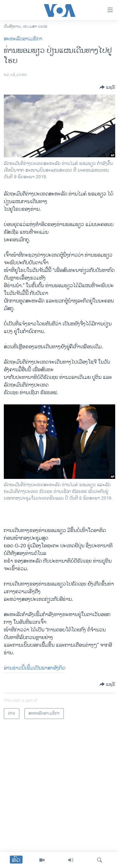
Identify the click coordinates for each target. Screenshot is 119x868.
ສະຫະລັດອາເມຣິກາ (23, 39)
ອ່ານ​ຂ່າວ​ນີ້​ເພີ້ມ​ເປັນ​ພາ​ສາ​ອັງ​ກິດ (35, 668)
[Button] (107, 87)
